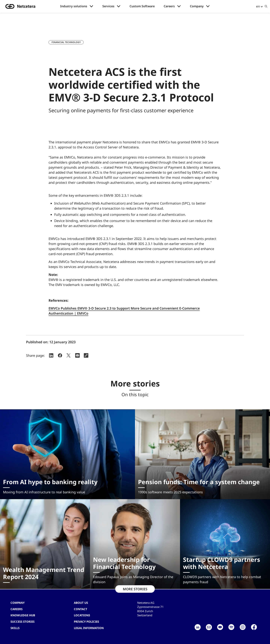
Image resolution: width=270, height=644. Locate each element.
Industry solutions (74, 6)
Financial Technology (66, 42)
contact (81, 609)
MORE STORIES (135, 589)
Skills (15, 628)
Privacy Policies (86, 622)
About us (81, 603)
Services (108, 6)
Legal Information (89, 628)
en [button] (258, 6)
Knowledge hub (23, 615)
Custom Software (142, 6)
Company (197, 6)
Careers (169, 6)
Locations (82, 615)
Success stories (22, 622)
